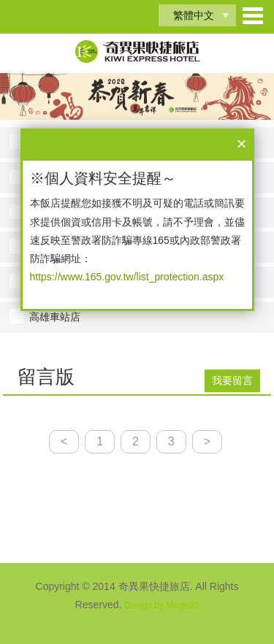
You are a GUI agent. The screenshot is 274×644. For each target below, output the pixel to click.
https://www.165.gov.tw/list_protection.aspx (127, 277)
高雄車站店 (55, 317)
